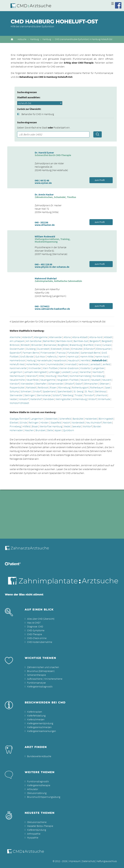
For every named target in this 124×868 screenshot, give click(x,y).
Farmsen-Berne (31, 353)
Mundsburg (98, 376)
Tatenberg (68, 395)
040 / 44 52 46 (42, 180)
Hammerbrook (17, 360)
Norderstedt (78, 422)
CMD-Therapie (35, 634)
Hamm (62, 356)
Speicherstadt (65, 391)
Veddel (13, 399)
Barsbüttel (78, 419)
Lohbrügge (54, 372)
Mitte (41, 376)
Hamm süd (73, 356)
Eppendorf (15, 353)
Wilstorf (92, 399)
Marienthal (85, 372)
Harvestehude (44, 360)
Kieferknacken (35, 712)
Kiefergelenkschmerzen (39, 727)
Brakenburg (76, 345)
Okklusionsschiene (37, 822)
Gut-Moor (40, 356)
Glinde (23, 422)
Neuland (85, 380)
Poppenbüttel (17, 387)
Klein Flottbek (50, 368)
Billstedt (25, 345)
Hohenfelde (32, 364)
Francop (61, 353)
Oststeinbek (51, 419)
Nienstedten (27, 384)
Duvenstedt (43, 349)
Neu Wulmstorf (94, 422)
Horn (43, 364)
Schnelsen (26, 391)
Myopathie (33, 838)
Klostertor (85, 368)
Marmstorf (98, 372)
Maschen (29, 430)
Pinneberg (15, 426)
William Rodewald (45, 236)
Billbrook (15, 345)
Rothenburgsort (80, 387)
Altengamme (41, 337)
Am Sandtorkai (34, 341)
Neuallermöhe (17, 380)
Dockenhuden (17, 349)
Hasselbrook (60, 360)
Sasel (108, 387)
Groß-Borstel (27, 356)
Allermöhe (15, 337)
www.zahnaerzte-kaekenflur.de (52, 309)
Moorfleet (63, 376)
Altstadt (108, 337)
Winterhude (104, 399)
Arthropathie (34, 834)
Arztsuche (22, 39)
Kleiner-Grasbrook (69, 368)
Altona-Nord (96, 337)
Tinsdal (78, 395)
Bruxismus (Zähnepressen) (41, 671)
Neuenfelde (32, 380)
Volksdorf (24, 399)
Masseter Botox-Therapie (40, 826)
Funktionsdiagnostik (38, 781)
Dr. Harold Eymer (44, 152)
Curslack (107, 345)
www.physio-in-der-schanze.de (52, 267)
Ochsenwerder (56, 384)
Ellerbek (14, 422)
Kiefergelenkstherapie (39, 785)
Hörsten (45, 422)
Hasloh (66, 422)
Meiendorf (32, 376)
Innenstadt (71, 364)
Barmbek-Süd (81, 341)
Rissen (53, 387)
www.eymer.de (43, 183)
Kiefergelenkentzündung (40, 723)
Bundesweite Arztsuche (39, 756)
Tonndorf (89, 395)
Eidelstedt (56, 349)
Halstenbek (91, 419)
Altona (67, 337)
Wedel (67, 426)
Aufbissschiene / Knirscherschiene (45, 679)
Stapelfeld (56, 422)
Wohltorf (87, 426)
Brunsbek (40, 430)
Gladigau (14, 419)
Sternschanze (44, 395)
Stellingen (30, 395)
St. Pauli (89, 391)
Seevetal (77, 426)
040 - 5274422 (42, 306)
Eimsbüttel (77, 349)
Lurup (75, 372)
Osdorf (79, 384)
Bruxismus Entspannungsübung (44, 797)
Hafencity (52, 356)
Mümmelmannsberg (80, 376)
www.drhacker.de (45, 225)
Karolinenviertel (18, 368)
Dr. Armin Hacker (44, 194)
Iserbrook (83, 364)
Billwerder (37, 345)
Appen (58, 430)
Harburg (31, 360)
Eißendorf (89, 349)
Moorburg (51, 376)
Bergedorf (95, 341)
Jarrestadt (95, 364)
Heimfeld (86, 360)
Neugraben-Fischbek (68, 380)
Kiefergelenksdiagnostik (40, 686)
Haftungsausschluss (107, 861)
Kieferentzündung (37, 830)
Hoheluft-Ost (99, 360)
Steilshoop (100, 391)
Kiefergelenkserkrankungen (42, 731)
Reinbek (107, 422)
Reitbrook (43, 387)
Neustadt (96, 380)
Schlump (14, 391)
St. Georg (78, 391)
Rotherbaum (97, 387)
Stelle (50, 430)
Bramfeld (88, 345)
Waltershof (36, 399)
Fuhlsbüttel (73, 353)
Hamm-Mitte (87, 356)
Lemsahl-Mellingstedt (36, 372)
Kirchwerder (35, 368)
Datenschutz (88, 861)
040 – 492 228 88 (43, 264)
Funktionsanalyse (36, 683)
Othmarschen (91, 384)
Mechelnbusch (17, 376)
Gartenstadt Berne (90, 353)
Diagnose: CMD (35, 626)
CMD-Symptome (36, 630)
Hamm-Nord (102, 356)
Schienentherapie (36, 675)
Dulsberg (31, 349)
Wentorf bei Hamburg (51, 426)
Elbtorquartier (104, 349)
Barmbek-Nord (64, 341)
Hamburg (34, 39)
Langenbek (98, 368)
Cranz (98, 345)
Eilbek (66, 349)
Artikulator (33, 789)
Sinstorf (37, 391)
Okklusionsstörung (37, 793)
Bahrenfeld (49, 341)
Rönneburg (64, 387)
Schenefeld (65, 419)
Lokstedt (66, 372)
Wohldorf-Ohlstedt (19, 403)
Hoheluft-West (17, 364)
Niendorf (14, 384)
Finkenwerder (48, 353)
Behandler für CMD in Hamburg (38, 114)
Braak (35, 426)
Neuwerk (107, 380)
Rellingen (34, 422)
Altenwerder (56, 337)
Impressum (75, 861)
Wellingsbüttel (63, 399)
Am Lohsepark (17, 341)
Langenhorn (16, 372)
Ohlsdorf (69, 384)
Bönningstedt (106, 419)
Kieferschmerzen (36, 719)
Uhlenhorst (101, 395)
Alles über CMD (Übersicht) (41, 619)
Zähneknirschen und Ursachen (43, 667)
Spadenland (49, 391)
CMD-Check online (37, 638)
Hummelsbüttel (55, 364)
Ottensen (104, 384)
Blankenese (50, 345)
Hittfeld (26, 426)
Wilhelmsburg (80, 399)
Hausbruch (74, 360)
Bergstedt (107, 341)
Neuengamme (48, 380)
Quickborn (69, 430)
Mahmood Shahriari (46, 278)
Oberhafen (41, 384)
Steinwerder (16, 395)
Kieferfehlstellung (36, 716)
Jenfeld (106, 364)
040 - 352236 (41, 222)
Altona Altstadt (80, 337)
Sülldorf (56, 395)
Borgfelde (63, 345)
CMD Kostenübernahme (40, 642)
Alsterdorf (27, 337)
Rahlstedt (31, 387)
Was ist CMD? (34, 623)
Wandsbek (48, 399)
